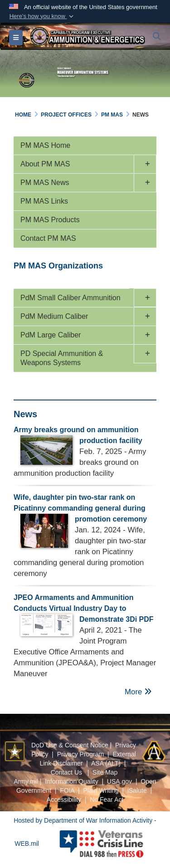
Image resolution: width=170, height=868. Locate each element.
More (138, 692)
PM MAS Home (45, 145)
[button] (42, 16)
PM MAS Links (44, 201)
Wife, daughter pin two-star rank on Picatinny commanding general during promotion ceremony (80, 508)
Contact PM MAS (48, 238)
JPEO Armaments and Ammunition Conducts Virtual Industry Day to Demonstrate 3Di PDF (84, 608)
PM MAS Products (50, 220)
